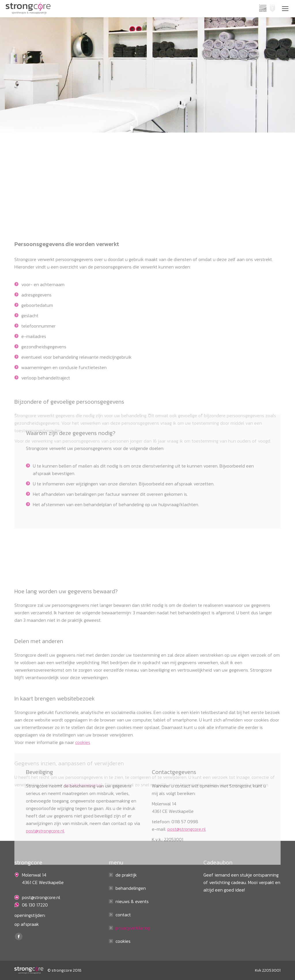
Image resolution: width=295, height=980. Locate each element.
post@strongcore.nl (45, 877)
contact (123, 915)
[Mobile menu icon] (285, 9)
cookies (123, 941)
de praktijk (126, 875)
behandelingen (131, 888)
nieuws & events (132, 901)
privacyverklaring (133, 928)
